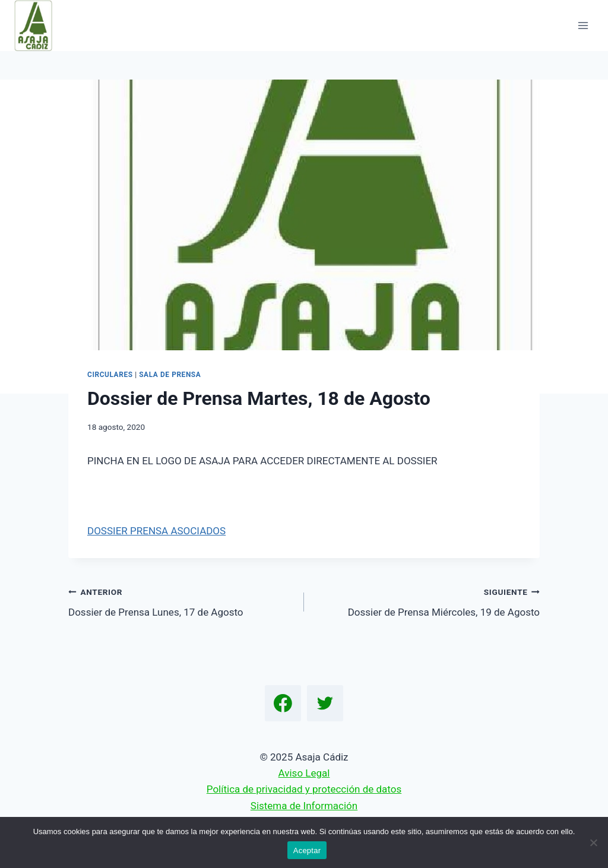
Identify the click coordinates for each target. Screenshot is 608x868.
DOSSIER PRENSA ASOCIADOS (156, 531)
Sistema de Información (304, 806)
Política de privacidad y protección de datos (304, 789)
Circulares (110, 375)
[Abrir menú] (583, 25)
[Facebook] (283, 704)
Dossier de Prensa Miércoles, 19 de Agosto (427, 601)
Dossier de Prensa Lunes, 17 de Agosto (181, 601)
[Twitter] (325, 704)
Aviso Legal (304, 773)
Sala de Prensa (170, 375)
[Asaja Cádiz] (38, 26)
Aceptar (307, 850)
